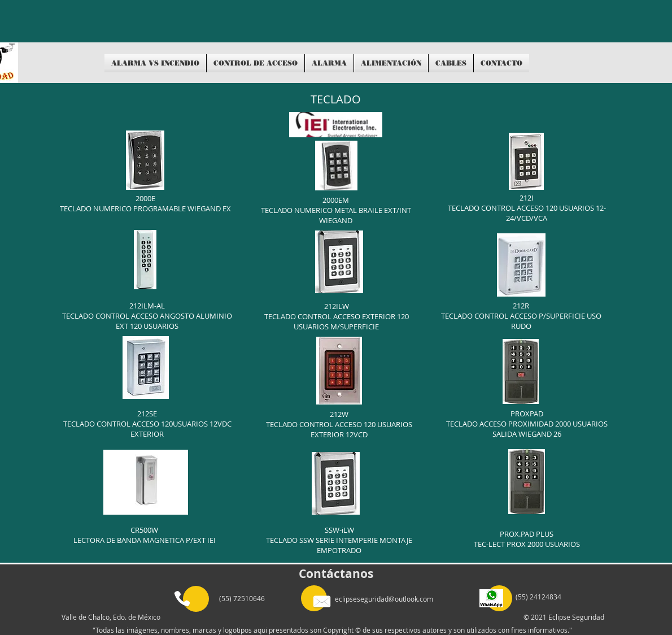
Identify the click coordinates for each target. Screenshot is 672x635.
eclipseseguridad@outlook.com (384, 599)
